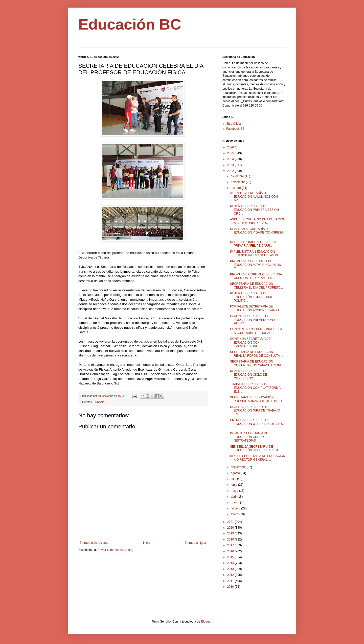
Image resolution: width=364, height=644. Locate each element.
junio (234, 485)
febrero (236, 508)
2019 (231, 533)
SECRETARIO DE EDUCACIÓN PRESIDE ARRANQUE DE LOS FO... (257, 399)
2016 (231, 551)
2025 (231, 153)
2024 (231, 159)
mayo (235, 491)
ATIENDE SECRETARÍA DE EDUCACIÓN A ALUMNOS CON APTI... (254, 197)
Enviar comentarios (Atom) (116, 550)
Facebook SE (235, 129)
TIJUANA (99, 402)
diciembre (238, 176)
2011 (231, 581)
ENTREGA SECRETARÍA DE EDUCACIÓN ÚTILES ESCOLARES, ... (257, 424)
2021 (231, 522)
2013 (231, 569)
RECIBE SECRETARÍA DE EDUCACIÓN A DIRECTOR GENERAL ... (258, 458)
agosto (236, 473)
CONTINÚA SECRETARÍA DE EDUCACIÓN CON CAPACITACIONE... (250, 342)
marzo (235, 502)
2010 (231, 587)
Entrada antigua (195, 543)
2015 (231, 557)
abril (234, 497)
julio (234, 479)
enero (235, 514)
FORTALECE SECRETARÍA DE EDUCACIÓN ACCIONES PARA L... (256, 308)
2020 (231, 528)
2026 (231, 147)
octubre (236, 188)
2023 (231, 165)
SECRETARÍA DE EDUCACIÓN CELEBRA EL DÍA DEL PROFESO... (256, 286)
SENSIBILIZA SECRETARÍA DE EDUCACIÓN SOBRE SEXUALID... (256, 448)
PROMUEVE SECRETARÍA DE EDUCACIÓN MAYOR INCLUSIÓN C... (256, 265)
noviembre (238, 182)
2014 (231, 563)
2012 (231, 575)
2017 (231, 545)
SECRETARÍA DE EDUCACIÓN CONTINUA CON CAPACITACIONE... (257, 363)
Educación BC (130, 24)
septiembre (239, 467)
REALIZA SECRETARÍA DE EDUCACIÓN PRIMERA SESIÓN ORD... (254, 210)
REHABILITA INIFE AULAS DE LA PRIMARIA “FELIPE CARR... (253, 244)
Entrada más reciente (94, 543)
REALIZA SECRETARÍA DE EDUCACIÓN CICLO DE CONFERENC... (249, 375)
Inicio (147, 543)
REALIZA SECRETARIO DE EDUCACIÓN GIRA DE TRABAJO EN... (255, 411)
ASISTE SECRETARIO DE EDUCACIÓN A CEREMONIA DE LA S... (258, 221)
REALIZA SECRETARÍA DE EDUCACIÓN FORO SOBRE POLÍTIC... (252, 297)
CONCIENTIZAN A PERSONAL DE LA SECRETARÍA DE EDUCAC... (256, 331)
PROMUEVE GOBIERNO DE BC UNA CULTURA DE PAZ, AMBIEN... (256, 276)
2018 (231, 539)
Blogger (206, 622)
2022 (231, 171)
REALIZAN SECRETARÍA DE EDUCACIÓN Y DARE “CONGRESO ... (257, 233)
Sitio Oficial (234, 124)
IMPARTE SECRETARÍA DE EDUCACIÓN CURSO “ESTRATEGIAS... (249, 437)
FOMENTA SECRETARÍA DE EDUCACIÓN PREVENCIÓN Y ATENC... (253, 320)
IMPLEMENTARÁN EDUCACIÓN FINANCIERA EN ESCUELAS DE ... (256, 253)
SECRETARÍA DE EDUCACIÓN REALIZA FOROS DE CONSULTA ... (257, 354)
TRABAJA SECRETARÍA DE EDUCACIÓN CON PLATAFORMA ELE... (255, 388)
